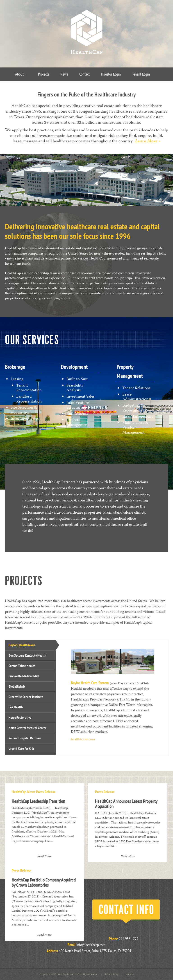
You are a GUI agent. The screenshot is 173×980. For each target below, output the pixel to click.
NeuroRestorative (20, 717)
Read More (44, 856)
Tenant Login (141, 74)
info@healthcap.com (91, 945)
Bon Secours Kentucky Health (27, 655)
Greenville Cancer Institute (26, 697)
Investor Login (111, 74)
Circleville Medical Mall (24, 676)
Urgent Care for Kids (22, 748)
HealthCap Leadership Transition (38, 801)
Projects (44, 74)
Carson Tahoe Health (22, 666)
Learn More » (148, 141)
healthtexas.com (83, 740)
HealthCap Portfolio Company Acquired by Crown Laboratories (44, 882)
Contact (84, 74)
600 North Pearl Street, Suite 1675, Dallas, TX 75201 (95, 951)
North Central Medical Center (27, 728)
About (21, 74)
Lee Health (16, 707)
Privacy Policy (112, 974)
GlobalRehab (17, 686)
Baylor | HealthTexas (22, 645)
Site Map (130, 974)
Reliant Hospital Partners (25, 738)
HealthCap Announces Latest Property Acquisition (126, 804)
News (64, 74)
